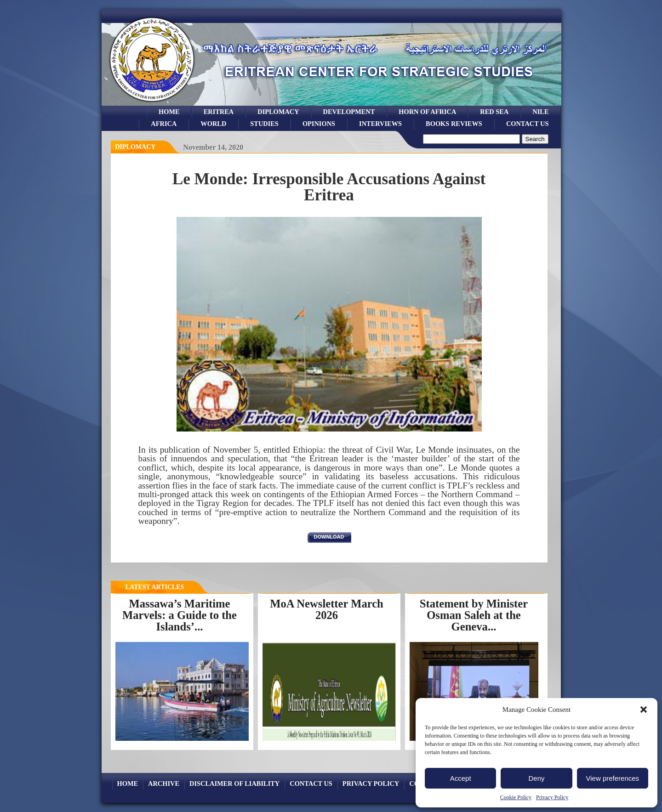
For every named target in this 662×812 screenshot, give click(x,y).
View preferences (613, 778)
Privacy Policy (552, 797)
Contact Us (528, 124)
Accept (461, 778)
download (329, 537)
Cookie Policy (516, 797)
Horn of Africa (427, 112)
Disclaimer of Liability (234, 784)
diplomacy (136, 147)
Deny (536, 778)
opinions (319, 124)
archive (164, 784)
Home (169, 112)
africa (164, 124)
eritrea (219, 112)
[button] (644, 710)
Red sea (494, 112)
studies (264, 124)
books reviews (454, 124)
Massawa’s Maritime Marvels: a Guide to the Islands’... (180, 615)
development (349, 112)
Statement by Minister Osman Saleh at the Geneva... (474, 615)
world (213, 124)
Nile (540, 112)
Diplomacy (278, 112)
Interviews (380, 124)
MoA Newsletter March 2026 (327, 609)
